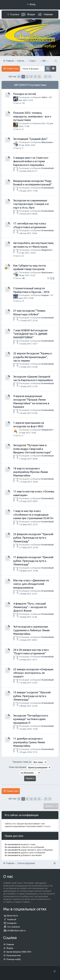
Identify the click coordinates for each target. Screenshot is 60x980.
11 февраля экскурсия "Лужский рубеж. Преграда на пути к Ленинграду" (33, 561)
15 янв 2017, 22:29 (29, 683)
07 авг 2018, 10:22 (27, 145)
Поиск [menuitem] (56, 61)
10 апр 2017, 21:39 (29, 386)
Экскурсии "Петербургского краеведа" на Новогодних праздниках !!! (31, 719)
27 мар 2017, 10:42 (27, 433)
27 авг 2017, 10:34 (27, 253)
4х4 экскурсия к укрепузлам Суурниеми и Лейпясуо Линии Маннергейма (31, 630)
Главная (48, 14)
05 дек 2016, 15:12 (29, 752)
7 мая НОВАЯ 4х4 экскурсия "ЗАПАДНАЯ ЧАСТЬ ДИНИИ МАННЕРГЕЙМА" (30, 334)
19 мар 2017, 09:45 (29, 459)
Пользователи (14, 955)
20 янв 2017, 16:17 (29, 660)
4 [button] (35, 77)
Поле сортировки (30, 767)
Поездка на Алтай (25, 94)
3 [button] (31, 77)
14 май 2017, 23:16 (29, 320)
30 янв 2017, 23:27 (29, 594)
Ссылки (15, 14)
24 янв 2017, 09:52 (29, 640)
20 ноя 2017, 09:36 (29, 214)
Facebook (12, 919)
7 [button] (46, 77)
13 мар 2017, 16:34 (29, 482)
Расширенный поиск (53, 69)
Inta (43, 123)
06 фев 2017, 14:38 (29, 571)
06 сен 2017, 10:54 (29, 233)
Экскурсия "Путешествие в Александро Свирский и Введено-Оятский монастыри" (32, 449)
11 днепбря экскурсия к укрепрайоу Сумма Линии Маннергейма (29, 742)
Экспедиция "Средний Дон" (30, 139)
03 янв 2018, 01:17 (29, 171)
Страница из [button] (19, 77)
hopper (45, 295)
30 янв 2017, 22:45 (29, 617)
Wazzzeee (47, 142)
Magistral (46, 250)
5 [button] (39, 77)
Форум (10, 948)
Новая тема (12, 68)
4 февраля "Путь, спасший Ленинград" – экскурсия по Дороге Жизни (30, 607)
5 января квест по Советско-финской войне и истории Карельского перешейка (31, 161)
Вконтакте (13, 916)
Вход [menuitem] (33, 4)
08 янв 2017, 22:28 (29, 706)
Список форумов (26, 863)
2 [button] (27, 77)
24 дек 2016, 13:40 (29, 729)
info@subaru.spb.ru (16, 930)
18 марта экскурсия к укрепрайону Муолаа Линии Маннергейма (31, 472)
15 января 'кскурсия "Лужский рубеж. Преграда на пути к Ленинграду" (32, 696)
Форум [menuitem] (31, 14)
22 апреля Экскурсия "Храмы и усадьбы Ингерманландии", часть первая (32, 357)
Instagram (12, 923)
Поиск (48, 69)
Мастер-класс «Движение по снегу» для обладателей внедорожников (31, 584)
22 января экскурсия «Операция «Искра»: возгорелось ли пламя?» (33, 673)
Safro (44, 97)
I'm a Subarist (14, 927)
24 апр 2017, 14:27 (29, 344)
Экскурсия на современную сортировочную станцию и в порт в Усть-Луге (31, 204)
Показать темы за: (30, 762)
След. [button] (50, 77)
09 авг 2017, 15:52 (27, 275)
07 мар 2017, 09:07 (29, 501)
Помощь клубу (14, 959)
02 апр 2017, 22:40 (29, 413)
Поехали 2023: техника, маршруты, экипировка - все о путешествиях (32, 116)
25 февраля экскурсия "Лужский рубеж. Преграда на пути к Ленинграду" (33, 538)
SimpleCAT (47, 430)
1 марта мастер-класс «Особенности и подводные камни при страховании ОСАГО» (33, 515)
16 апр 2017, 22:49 (29, 367)
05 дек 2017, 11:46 (29, 191)
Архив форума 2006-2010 (19, 952)
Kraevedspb (48, 168)
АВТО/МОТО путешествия (30, 85)
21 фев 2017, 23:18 (29, 547)
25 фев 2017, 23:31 (29, 524)
